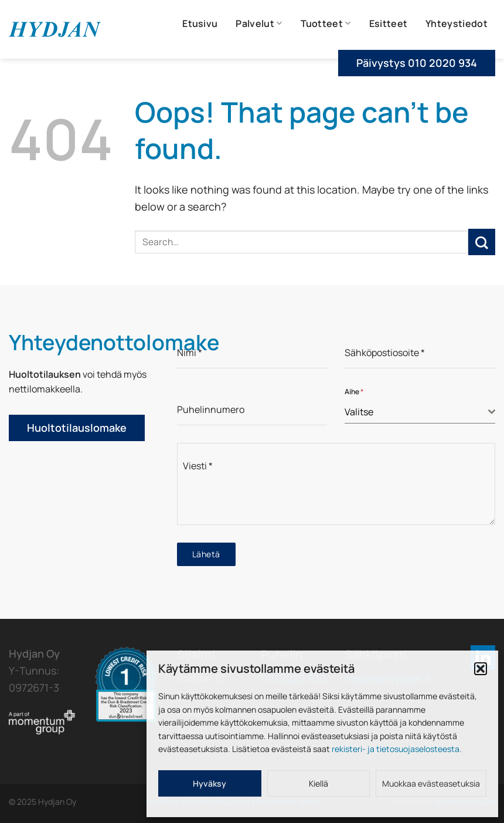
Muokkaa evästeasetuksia (431, 783)
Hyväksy (210, 783)
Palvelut (259, 23)
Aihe (354, 392)
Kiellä (319, 783)
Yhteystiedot (457, 23)
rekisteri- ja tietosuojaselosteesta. (397, 749)
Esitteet (389, 23)
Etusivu (200, 23)
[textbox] (416, 412)
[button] (481, 669)
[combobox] (420, 412)
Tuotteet (326, 23)
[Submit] (482, 242)
